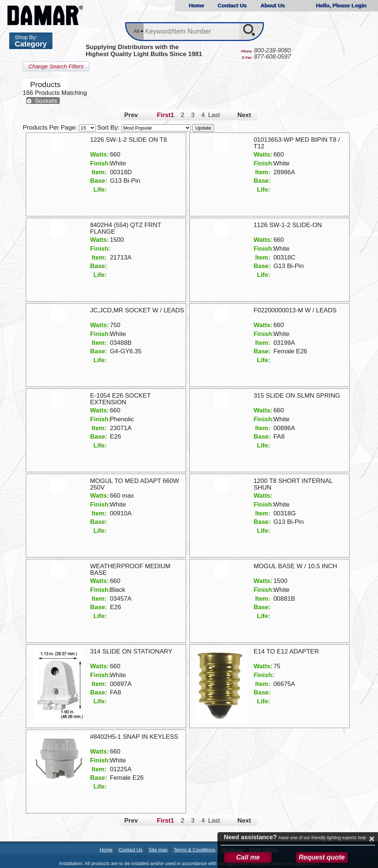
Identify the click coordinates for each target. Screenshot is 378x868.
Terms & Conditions (195, 850)
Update (203, 128)
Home (196, 5)
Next (244, 115)
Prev (131, 115)
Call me (248, 857)
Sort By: (145, 128)
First (162, 115)
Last (213, 115)
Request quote (322, 857)
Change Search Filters (56, 66)
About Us (273, 5)
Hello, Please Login (341, 5)
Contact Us (232, 5)
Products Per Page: (60, 128)
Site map (158, 850)
